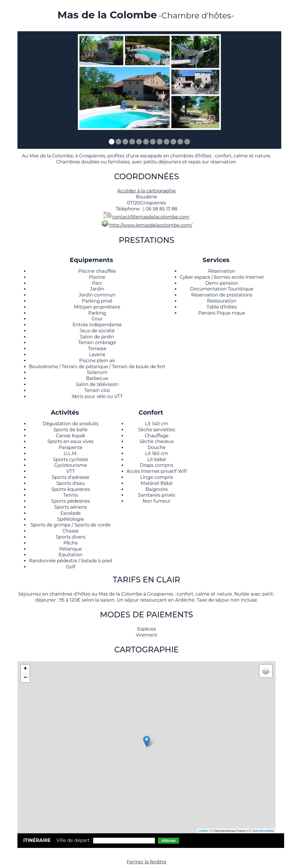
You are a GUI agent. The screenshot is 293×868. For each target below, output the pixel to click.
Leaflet (203, 831)
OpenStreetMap (263, 831)
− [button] (25, 678)
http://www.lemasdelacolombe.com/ (151, 225)
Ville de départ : (75, 840)
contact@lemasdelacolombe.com (151, 217)
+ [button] (25, 669)
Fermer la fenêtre (147, 862)
